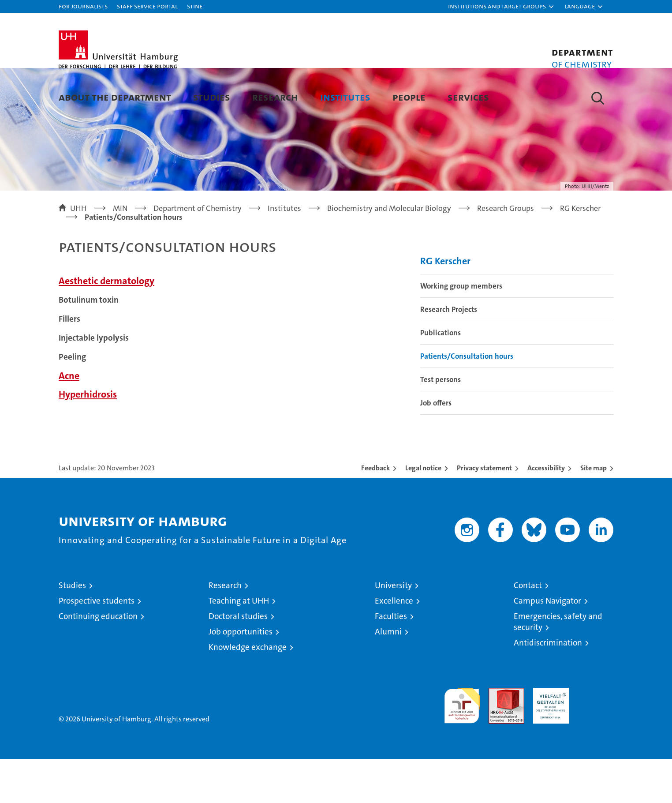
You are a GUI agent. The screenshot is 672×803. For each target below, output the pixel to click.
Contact (528, 629)
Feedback (375, 512)
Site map (594, 512)
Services (468, 97)
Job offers (436, 447)
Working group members (461, 330)
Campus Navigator (547, 645)
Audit (497, 737)
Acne (69, 420)
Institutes (345, 97)
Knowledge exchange (248, 691)
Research (275, 97)
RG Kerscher (445, 305)
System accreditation (595, 741)
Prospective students (97, 645)
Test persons (441, 424)
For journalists (83, 6)
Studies (212, 97)
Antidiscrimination (548, 687)
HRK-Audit (549, 737)
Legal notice (423, 512)
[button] (501, 7)
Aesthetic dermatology (106, 325)
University (393, 629)
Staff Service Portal (147, 6)
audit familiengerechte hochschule (462, 746)
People (409, 97)
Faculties (391, 660)
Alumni (388, 676)
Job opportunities (241, 676)
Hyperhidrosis (88, 438)
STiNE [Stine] (195, 6)
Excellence (394, 645)
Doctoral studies (238, 660)
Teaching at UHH (239, 645)
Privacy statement (484, 512)
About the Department (115, 97)
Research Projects (449, 353)
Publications (441, 377)
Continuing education (98, 660)
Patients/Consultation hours (467, 400)
